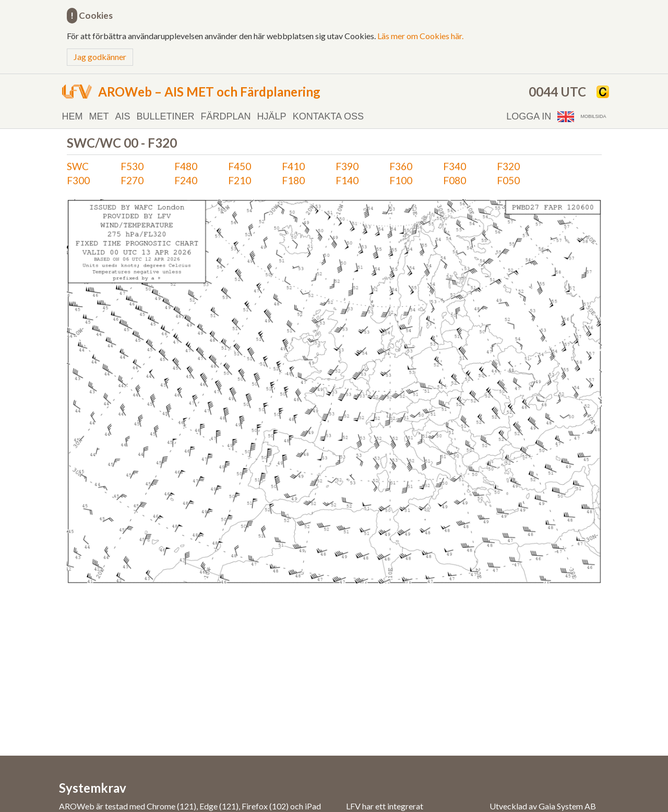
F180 (293, 180)
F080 (455, 180)
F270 (132, 180)
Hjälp (272, 116)
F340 (455, 166)
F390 (347, 166)
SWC (78, 166)
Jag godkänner (100, 57)
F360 (401, 166)
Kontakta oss (328, 116)
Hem (73, 116)
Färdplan (226, 116)
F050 (508, 180)
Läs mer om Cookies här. (420, 36)
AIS (123, 116)
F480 (186, 166)
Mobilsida (593, 116)
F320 (508, 166)
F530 (132, 166)
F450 (240, 166)
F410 (293, 166)
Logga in (529, 116)
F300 (78, 180)
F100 (401, 180)
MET (99, 116)
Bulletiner (166, 116)
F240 (186, 180)
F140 (347, 180)
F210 (240, 180)
